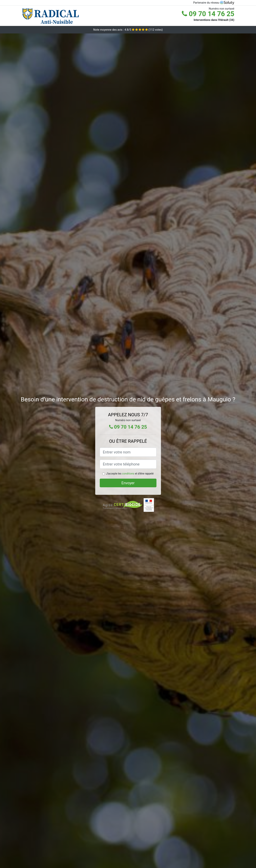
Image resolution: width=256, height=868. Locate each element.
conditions (128, 474)
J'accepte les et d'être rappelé (130, 474)
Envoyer (128, 483)
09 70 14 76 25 (208, 14)
